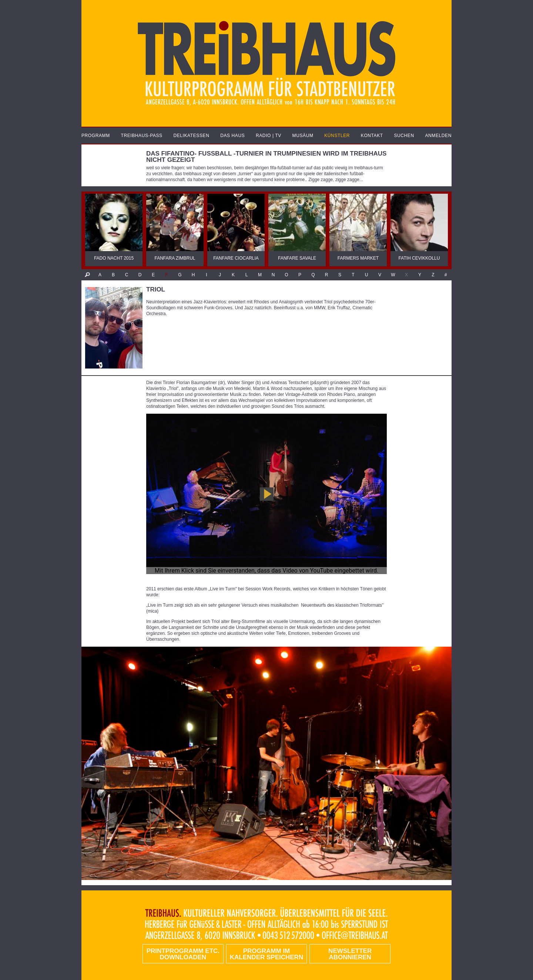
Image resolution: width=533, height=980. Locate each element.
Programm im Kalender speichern (266, 954)
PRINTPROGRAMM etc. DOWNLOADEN (183, 954)
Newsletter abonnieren (350, 954)
